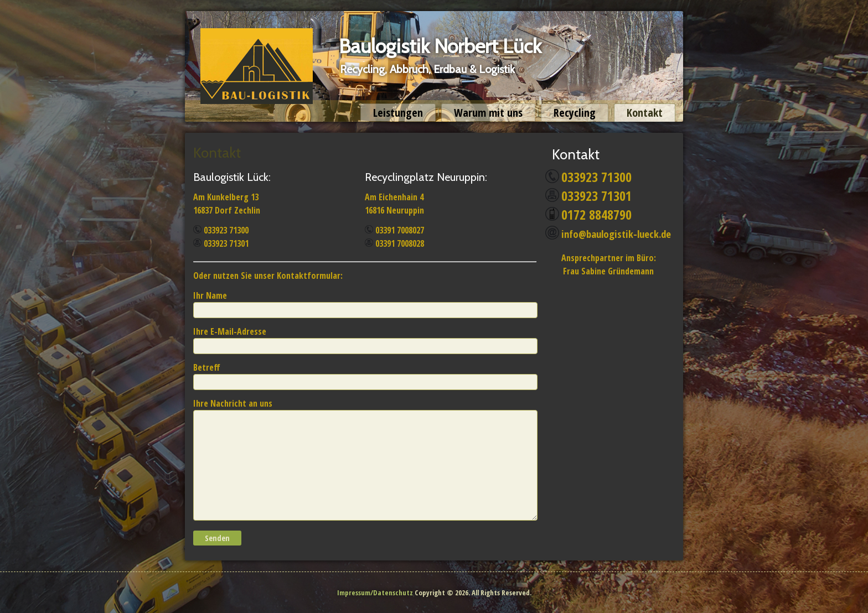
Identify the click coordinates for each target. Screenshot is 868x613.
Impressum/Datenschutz (375, 593)
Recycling (575, 113)
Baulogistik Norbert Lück (440, 46)
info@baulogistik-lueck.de (616, 234)
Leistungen (398, 113)
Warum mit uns (488, 113)
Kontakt (645, 113)
